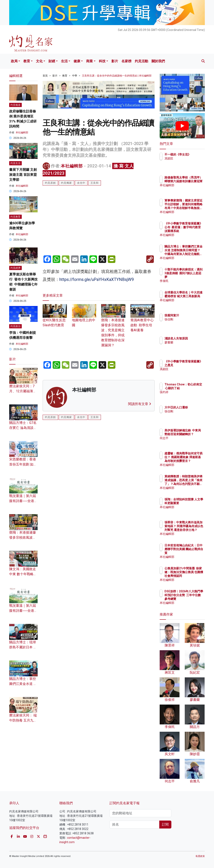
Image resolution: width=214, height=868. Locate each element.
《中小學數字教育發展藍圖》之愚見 (193, 365)
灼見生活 (15, 163)
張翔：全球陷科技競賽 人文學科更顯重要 (193, 503)
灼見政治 (15, 326)
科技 (102, 61)
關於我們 (158, 61)
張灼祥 (187, 396)
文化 (39, 61)
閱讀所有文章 (140, 404)
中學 (75, 76)
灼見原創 (50, 183)
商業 (89, 61)
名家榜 (126, 61)
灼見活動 (141, 61)
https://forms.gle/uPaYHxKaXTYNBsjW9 (97, 279)
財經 (52, 61)
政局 (14, 61)
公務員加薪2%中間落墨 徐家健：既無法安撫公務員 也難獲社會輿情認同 (193, 576)
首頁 (45, 76)
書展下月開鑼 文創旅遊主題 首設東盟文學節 (23, 175)
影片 (115, 61)
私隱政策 (200, 856)
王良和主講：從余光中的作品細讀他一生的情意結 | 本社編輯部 (117, 76)
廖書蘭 (187, 346)
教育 (27, 61)
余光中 (81, 183)
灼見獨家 (66, 183)
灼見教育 (15, 217)
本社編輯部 (72, 166)
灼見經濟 (15, 268)
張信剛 (187, 319)
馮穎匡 (187, 162)
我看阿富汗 (190, 315)
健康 (77, 61)
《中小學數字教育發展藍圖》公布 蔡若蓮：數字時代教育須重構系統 (193, 231)
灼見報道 (15, 105)
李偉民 (187, 281)
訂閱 (165, 824)
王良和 (95, 183)
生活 (64, 61)
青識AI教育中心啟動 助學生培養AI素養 (143, 320)
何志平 (187, 442)
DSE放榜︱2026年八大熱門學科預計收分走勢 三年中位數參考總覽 (193, 599)
